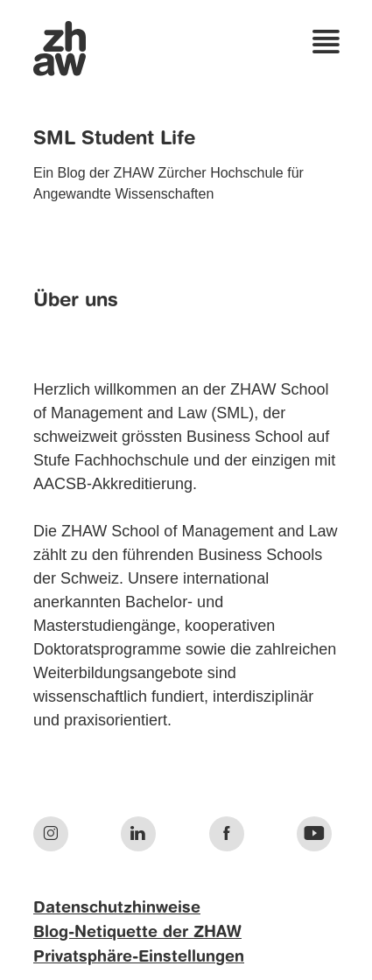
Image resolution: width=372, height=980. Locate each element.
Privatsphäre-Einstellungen (139, 957)
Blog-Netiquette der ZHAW (137, 933)
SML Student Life (114, 139)
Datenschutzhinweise (117, 908)
